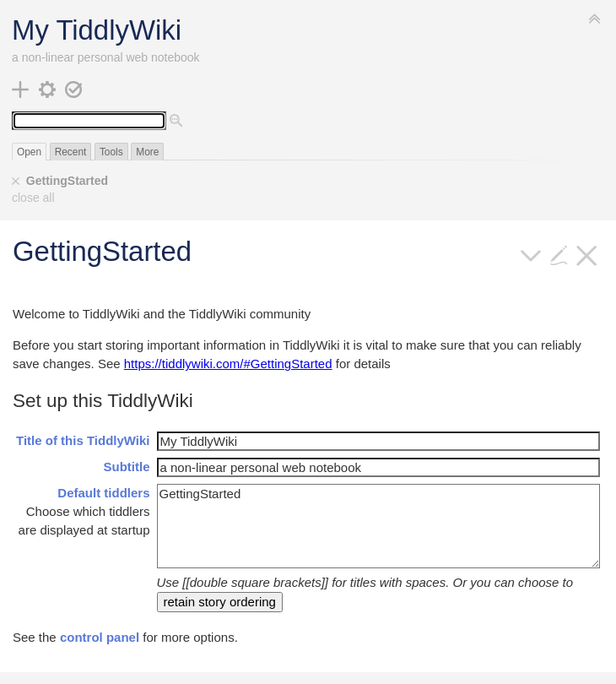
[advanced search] (176, 122)
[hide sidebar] (595, 18)
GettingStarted (67, 181)
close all (33, 198)
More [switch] (147, 152)
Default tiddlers (103, 493)
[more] (531, 254)
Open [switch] (29, 152)
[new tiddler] (21, 88)
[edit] (559, 254)
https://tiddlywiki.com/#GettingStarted (228, 364)
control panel (100, 637)
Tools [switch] (111, 152)
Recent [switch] (71, 152)
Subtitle (127, 467)
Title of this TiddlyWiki (83, 440)
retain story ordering (220, 602)
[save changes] (74, 88)
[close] (16, 181)
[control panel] (48, 88)
